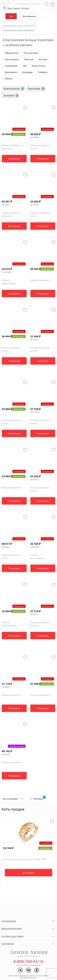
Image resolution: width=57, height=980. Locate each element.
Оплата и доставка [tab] (12, 937)
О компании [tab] (9, 921)
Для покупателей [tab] (12, 929)
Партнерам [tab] (8, 944)
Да (11, 16)
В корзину (14, 159)
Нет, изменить (29, 16)
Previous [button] (3, 864)
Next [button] (54, 864)
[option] (28, 860)
